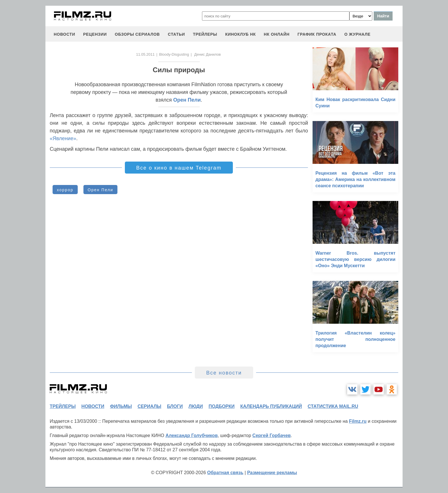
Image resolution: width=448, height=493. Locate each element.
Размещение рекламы (272, 473)
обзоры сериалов (137, 34)
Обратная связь (225, 473)
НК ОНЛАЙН (277, 34)
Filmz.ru (358, 421)
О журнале (357, 34)
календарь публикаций (271, 406)
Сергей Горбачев (271, 435)
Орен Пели (187, 100)
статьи (176, 34)
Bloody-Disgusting (174, 54)
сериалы (149, 406)
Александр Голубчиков (192, 435)
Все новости (224, 373)
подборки (222, 406)
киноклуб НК (240, 34)
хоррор (65, 190)
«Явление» (63, 138)
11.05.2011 (145, 54)
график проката (317, 34)
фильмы (121, 406)
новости (64, 34)
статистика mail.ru (333, 406)
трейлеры (205, 34)
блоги (175, 406)
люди (196, 406)
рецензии (95, 34)
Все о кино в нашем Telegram (179, 168)
